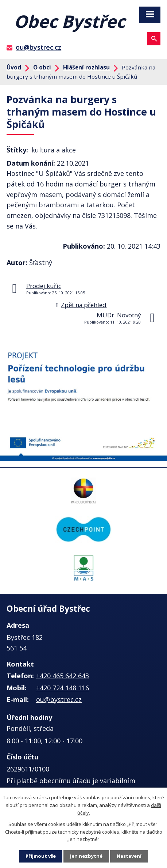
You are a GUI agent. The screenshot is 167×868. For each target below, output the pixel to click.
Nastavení (129, 856)
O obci (42, 67)
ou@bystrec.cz (38, 47)
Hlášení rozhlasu (86, 67)
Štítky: (17, 150)
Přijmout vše (41, 856)
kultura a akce (54, 150)
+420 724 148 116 (63, 688)
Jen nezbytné (86, 856)
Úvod (14, 67)
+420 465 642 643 (63, 676)
